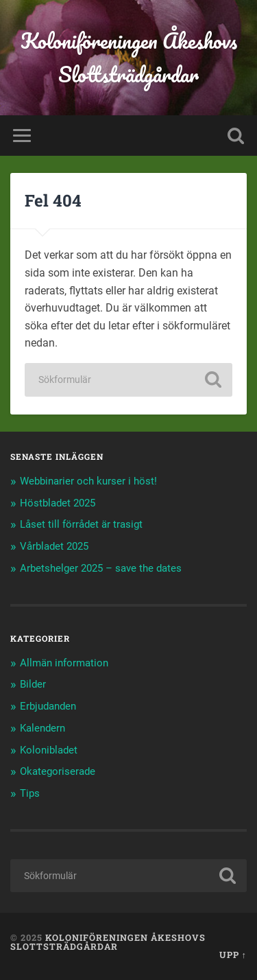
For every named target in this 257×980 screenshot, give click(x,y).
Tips (30, 793)
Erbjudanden (48, 706)
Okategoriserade (58, 771)
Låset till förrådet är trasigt (81, 524)
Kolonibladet (49, 750)
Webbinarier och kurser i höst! (88, 481)
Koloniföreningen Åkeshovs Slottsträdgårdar (129, 58)
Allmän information (64, 663)
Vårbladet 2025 (54, 546)
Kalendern (42, 728)
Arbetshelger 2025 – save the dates (101, 568)
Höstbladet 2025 (58, 503)
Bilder (33, 684)
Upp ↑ (233, 955)
